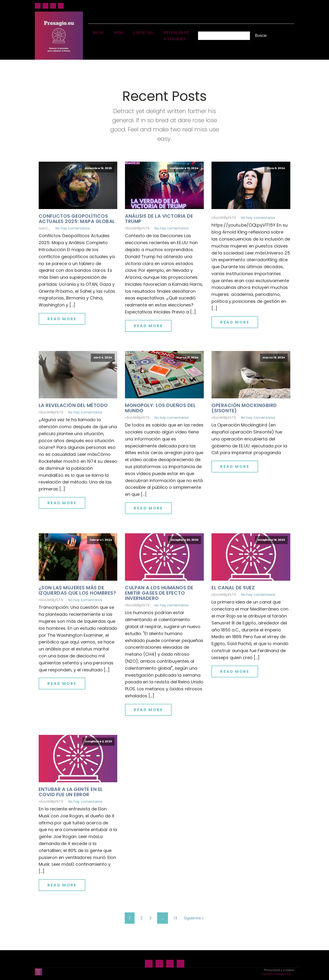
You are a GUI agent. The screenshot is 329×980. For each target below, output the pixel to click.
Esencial (144, 33)
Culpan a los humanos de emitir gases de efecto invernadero (159, 593)
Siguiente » (194, 918)
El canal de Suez (233, 588)
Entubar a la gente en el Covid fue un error (71, 792)
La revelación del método (73, 405)
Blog (99, 33)
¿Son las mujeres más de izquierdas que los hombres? (78, 590)
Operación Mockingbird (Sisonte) (244, 408)
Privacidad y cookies (176, 36)
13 (175, 918)
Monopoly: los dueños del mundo (160, 408)
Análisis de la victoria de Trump (159, 219)
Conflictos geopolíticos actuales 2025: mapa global (77, 219)
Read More (62, 319)
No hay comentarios (73, 228)
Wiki (119, 33)
